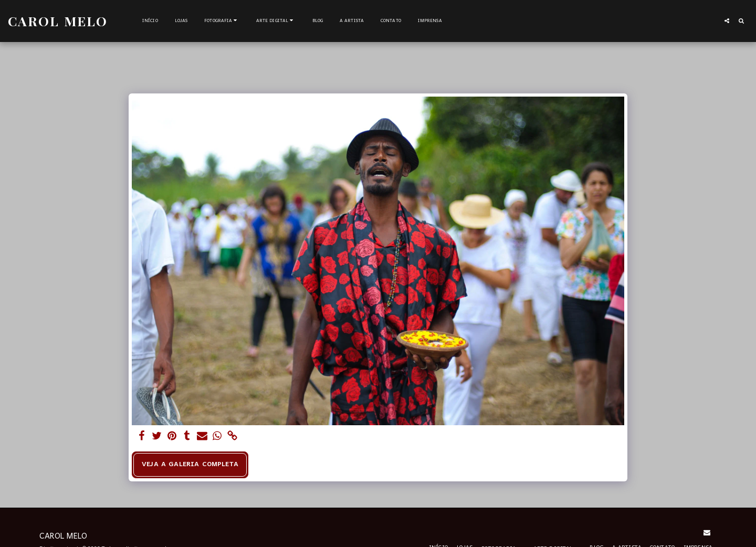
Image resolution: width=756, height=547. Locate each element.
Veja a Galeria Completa (190, 465)
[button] (222, 21)
